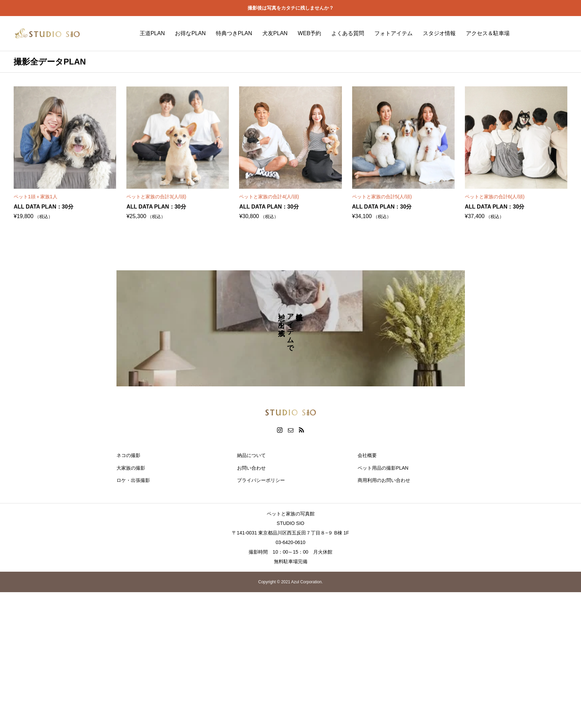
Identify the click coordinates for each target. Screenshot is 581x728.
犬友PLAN (275, 33)
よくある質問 (348, 33)
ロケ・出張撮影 (133, 480)
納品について (251, 455)
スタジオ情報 (439, 33)
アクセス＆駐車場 (488, 33)
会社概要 (367, 455)
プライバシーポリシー (261, 480)
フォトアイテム (393, 33)
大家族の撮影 (131, 468)
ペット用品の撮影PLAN (383, 468)
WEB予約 (309, 33)
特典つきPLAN (234, 33)
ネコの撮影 (128, 455)
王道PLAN (152, 33)
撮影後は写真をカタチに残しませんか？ (291, 8)
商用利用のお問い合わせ (384, 480)
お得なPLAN (190, 33)
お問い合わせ (251, 468)
